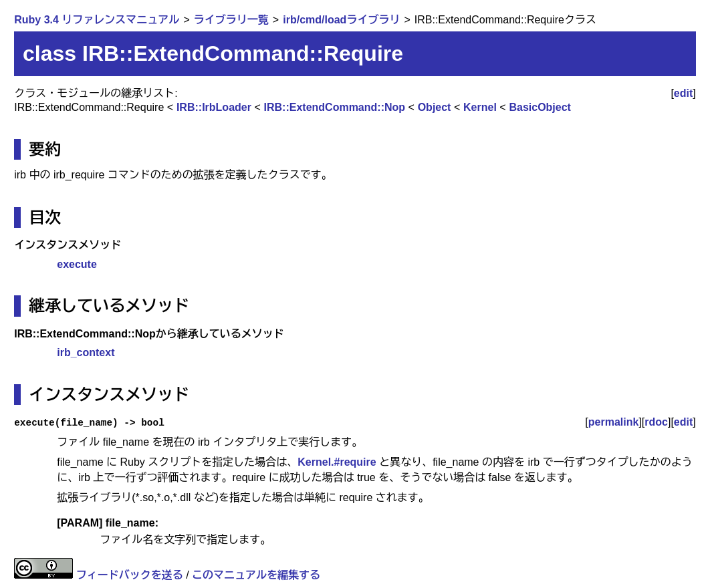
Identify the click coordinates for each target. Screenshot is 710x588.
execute (77, 264)
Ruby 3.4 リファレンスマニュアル (97, 20)
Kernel (480, 107)
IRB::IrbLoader (214, 107)
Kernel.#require (337, 462)
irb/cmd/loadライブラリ (341, 20)
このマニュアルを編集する (256, 575)
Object (435, 107)
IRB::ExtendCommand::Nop (335, 107)
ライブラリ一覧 (231, 20)
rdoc (656, 422)
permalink (614, 422)
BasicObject (540, 107)
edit (683, 93)
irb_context (86, 352)
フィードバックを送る (130, 575)
